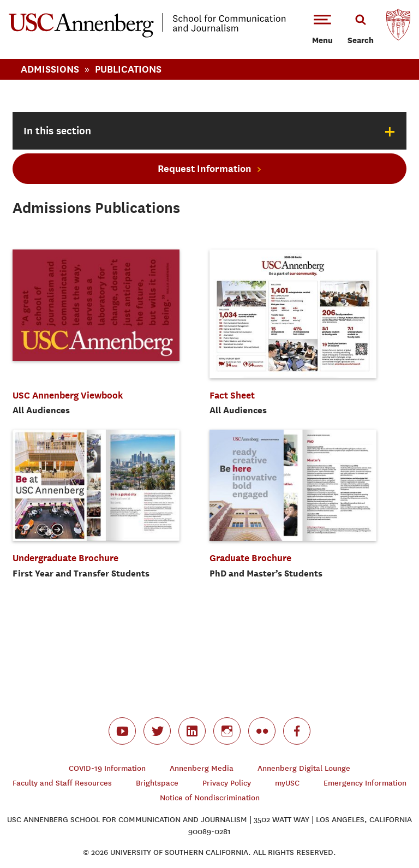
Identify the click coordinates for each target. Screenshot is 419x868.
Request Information (205, 168)
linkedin (192, 731)
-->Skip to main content (53, 0)
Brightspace (157, 783)
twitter (157, 731)
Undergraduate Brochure (65, 558)
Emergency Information (365, 783)
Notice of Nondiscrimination (210, 798)
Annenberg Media (202, 768)
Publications (128, 69)
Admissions (50, 69)
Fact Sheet (232, 395)
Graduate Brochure (250, 558)
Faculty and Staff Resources (62, 783)
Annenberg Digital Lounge (304, 768)
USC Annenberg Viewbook (68, 395)
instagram (227, 731)
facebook (297, 731)
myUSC (287, 783)
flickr (262, 731)
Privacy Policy (227, 783)
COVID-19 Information (107, 768)
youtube (122, 731)
